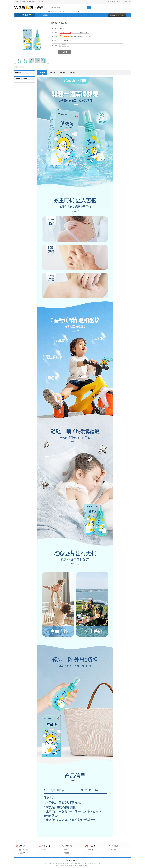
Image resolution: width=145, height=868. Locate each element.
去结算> (122, 15)
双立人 (57, 11)
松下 (66, 11)
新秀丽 (62, 11)
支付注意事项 (21, 853)
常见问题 (63, 73)
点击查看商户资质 (65, 40)
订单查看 (43, 850)
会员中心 (120, 2)
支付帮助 (73, 73)
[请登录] (41, 2)
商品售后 (67, 853)
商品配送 (67, 850)
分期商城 (45, 15)
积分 (65, 32)
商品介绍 (42, 73)
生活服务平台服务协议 (24, 850)
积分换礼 (26, 15)
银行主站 (127, 2)
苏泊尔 (78, 11)
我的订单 (112, 2)
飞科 (70, 11)
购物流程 (114, 850)
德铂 (74, 11)
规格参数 (52, 73)
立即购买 (90, 850)
